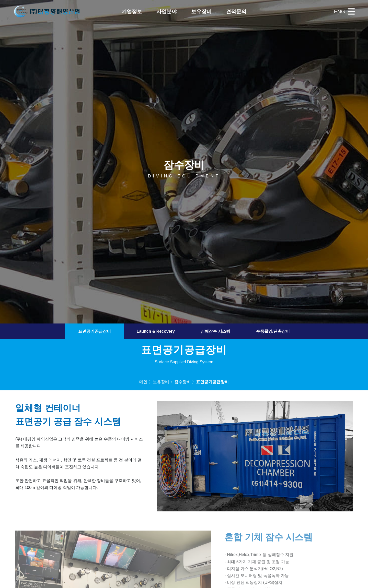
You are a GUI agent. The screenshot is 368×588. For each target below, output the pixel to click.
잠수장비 (182, 382)
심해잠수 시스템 (215, 331)
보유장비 (161, 382)
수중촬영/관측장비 (273, 331)
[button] (132, 11)
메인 (143, 382)
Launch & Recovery (156, 331)
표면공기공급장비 (95, 331)
